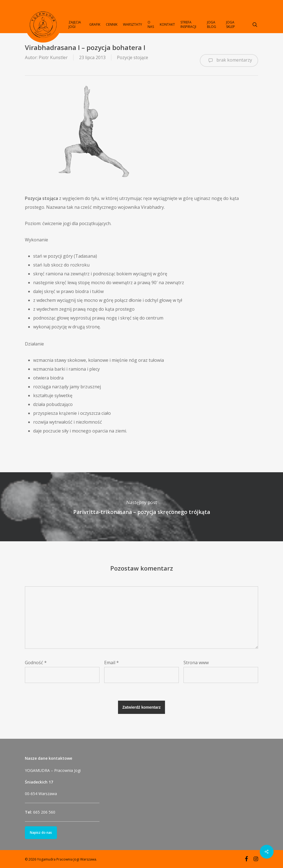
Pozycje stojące (133, 57)
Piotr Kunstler (53, 57)
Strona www (196, 663)
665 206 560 (44, 812)
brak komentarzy (229, 60)
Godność (36, 663)
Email (112, 663)
